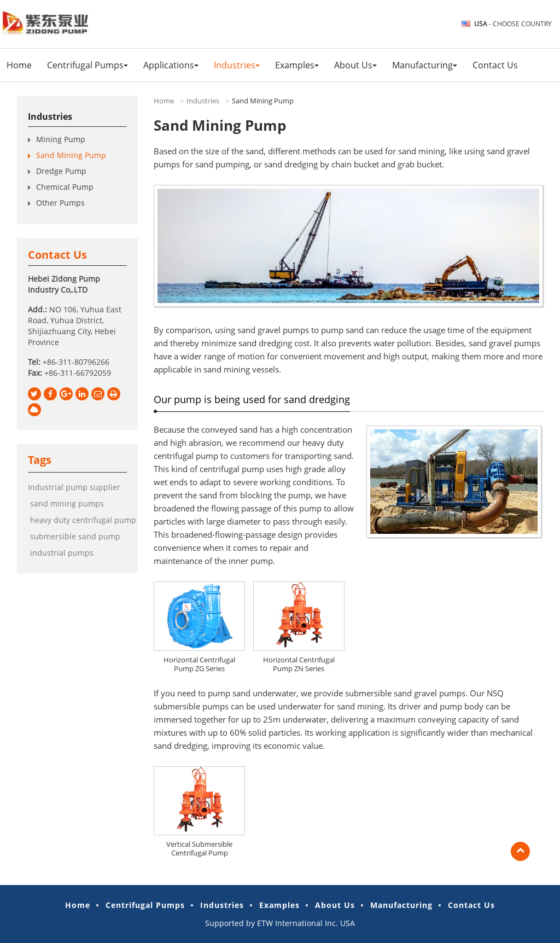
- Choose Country (513, 24)
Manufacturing (401, 905)
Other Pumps (60, 203)
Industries (203, 101)
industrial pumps (61, 553)
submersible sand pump (74, 536)
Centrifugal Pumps (145, 905)
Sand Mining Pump (71, 155)
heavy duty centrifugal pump (82, 520)
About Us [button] (355, 65)
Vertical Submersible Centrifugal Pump (199, 848)
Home (19, 65)
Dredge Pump (61, 171)
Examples (279, 905)
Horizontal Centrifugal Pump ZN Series (299, 664)
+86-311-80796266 (76, 362)
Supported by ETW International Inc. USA (280, 923)
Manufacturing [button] (425, 65)
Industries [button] (237, 65)
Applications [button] (171, 65)
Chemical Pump (65, 187)
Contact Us (495, 65)
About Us (335, 905)
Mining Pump (61, 139)
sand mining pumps (66, 503)
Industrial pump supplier (74, 487)
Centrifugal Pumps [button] (87, 65)
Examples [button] (297, 65)
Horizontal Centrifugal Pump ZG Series (199, 664)
